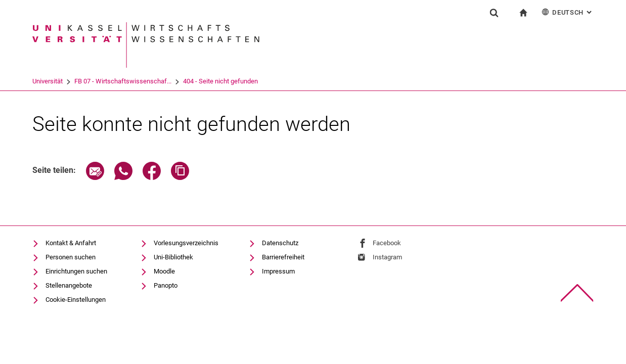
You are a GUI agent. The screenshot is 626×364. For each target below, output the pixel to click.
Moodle (164, 271)
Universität (48, 81)
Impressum (278, 271)
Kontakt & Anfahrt (71, 243)
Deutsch (568, 12)
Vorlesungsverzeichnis (186, 243)
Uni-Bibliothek (173, 257)
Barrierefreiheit (283, 257)
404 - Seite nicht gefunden (220, 81)
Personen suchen (71, 257)
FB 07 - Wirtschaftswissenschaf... (123, 81)
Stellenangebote (69, 285)
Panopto (166, 285)
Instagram (387, 257)
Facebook (387, 243)
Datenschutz (280, 243)
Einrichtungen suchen (76, 271)
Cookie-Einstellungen (76, 300)
